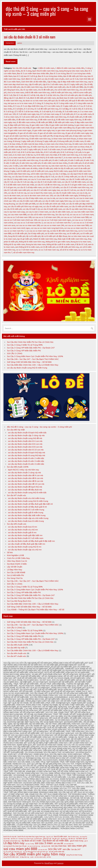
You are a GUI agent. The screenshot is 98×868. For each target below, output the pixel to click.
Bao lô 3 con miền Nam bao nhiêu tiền (33, 73)
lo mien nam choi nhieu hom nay (58, 144)
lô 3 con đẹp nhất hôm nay (32, 106)
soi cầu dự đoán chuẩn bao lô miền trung (26, 521)
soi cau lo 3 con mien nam (39, 179)
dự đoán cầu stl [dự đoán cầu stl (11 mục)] (82, 839)
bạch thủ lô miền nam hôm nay (45, 71)
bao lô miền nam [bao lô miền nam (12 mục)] (60, 837)
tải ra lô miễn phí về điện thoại (54, 236)
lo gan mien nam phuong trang (68, 130)
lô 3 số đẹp (64, 109)
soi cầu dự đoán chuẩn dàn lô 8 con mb (25, 447)
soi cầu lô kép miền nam (33, 198)
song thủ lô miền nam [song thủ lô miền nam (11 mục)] (11, 857)
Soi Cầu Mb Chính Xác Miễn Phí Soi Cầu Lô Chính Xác (30, 342)
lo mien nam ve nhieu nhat (78, 147)
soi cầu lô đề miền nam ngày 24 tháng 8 (71, 195)
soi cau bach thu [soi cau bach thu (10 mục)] (69, 844)
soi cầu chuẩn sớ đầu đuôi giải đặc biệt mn (27, 544)
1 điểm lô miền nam (46, 68)
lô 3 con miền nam (52, 106)
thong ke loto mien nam (36, 244)
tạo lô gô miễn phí (25, 239)
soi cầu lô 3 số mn (68, 190)
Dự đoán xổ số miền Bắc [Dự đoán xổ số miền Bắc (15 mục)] (56, 840)
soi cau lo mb (49, 198)
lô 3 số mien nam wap (49, 114)
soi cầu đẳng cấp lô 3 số (44, 177)
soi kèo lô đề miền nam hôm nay (64, 231)
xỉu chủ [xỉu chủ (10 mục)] (49, 857)
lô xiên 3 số (89, 160)
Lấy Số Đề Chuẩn (15, 567)
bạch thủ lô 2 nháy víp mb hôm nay (24, 470)
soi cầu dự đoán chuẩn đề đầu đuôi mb (25, 490)
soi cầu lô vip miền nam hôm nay (77, 209)
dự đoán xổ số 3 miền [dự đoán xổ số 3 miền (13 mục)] (32, 841)
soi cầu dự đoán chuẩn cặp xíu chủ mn (25, 550)
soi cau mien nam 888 (17, 215)
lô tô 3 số (16, 152)
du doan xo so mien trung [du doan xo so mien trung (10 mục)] (26, 839)
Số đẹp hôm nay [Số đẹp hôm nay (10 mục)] (25, 857)
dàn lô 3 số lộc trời (31, 95)
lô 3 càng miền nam (65, 103)
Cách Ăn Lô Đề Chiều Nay (18, 558)
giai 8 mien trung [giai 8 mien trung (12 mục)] (77, 841)
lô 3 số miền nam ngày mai (28, 114)
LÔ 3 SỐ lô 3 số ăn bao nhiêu (27, 112)
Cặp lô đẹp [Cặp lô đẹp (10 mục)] (7, 839)
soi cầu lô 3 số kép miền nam (29, 187)
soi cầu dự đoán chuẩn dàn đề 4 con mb (26, 475)
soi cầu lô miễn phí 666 (26, 204)
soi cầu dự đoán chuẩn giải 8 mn (22, 532)
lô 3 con (16, 106)
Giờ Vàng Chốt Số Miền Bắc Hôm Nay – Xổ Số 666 (29, 362)
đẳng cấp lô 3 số (11, 98)
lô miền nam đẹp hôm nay (19, 147)
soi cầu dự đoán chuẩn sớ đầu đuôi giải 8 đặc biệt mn (31, 541)
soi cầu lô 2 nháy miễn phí (66, 177)
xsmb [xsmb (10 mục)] (32, 857)
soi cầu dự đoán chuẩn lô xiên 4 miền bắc (26, 464)
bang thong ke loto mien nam (72, 71)
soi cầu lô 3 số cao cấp (24, 182)
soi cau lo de (82, 193)
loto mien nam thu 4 (77, 166)
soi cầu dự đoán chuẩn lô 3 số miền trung (26, 510)
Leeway (60, 863)
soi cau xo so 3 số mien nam (82, 215)
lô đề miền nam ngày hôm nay (69, 120)
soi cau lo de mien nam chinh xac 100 (37, 195)
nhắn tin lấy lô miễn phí (63, 168)
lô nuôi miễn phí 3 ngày (71, 149)
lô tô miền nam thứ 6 (36, 158)
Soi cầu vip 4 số (62, 215)
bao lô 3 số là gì (30, 76)
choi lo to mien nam (16, 92)
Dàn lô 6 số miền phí (69, 95)
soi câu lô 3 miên (58, 179)
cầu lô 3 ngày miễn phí (73, 84)
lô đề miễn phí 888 (44, 122)
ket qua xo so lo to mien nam (20, 103)
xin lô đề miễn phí (48, 247)
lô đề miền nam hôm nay (27, 120)
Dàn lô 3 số (18, 95)
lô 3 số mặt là (45, 112)
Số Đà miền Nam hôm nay (19, 174)
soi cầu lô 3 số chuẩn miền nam (48, 182)
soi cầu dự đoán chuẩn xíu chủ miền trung (26, 498)
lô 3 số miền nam (70, 112)
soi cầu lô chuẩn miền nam (64, 193)
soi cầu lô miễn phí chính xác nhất (51, 204)
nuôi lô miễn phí (23, 171)
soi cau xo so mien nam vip (38, 231)
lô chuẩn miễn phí (75, 117)
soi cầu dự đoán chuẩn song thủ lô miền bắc (27, 492)
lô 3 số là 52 (87, 109)
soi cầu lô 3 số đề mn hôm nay (48, 185)
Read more (11, 61)
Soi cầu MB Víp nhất (16, 430)
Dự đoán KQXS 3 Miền (17, 564)
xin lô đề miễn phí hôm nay (68, 247)
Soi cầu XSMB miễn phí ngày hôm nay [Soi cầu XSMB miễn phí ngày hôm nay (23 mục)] (34, 854)
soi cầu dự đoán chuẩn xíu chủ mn (23, 530)
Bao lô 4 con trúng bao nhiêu (50, 76)
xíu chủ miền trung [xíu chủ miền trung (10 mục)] (40, 857)
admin (20, 43)
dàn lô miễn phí (85, 95)
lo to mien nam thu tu (73, 158)
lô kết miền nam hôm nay (40, 139)
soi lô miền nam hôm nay (55, 233)
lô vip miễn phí (45, 160)
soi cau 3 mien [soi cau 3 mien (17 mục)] (44, 843)
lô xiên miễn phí (75, 163)
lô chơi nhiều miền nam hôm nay (53, 117)
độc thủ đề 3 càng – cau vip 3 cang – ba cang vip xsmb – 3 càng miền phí (47, 11)
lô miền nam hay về (39, 147)
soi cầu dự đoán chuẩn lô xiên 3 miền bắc (26, 461)
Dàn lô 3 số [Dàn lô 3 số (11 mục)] (47, 839)
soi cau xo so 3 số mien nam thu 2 (28, 223)
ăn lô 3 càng (26, 71)
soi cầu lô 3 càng (85, 177)
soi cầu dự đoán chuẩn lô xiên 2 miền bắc (26, 458)
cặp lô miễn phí (35, 84)
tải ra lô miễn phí (33, 236)
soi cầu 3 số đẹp (59, 174)
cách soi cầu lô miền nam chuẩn (51, 79)
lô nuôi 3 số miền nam (51, 149)
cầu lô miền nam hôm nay (32, 87)
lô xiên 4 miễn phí (11, 163)
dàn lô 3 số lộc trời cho (50, 95)
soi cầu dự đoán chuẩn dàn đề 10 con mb (26, 484)
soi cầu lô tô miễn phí (13, 209)
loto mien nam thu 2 (60, 166)
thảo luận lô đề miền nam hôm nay (72, 239)
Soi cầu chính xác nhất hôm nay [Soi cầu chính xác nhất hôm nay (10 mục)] (13, 852)
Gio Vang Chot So (15, 578)
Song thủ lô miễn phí (17, 236)
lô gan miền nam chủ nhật (19, 128)
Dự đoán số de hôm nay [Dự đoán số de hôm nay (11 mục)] (12, 841)
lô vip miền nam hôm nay (28, 160)
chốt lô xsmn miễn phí (82, 92)
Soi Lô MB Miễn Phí (15, 575)
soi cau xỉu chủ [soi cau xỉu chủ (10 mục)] (43, 850)
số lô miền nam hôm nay (41, 174)
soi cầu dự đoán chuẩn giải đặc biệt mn (25, 535)
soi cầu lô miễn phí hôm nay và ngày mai (25, 206)
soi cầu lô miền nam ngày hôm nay (57, 201)
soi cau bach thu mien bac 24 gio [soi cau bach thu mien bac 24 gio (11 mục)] (15, 846)
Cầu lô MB (88, 84)
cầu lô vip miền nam (28, 90)
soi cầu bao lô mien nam (22, 177)
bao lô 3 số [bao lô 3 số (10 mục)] (50, 837)
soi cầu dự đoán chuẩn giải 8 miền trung (26, 512)
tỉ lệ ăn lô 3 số (81, 244)
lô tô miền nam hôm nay (68, 155)
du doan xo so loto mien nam (35, 101)
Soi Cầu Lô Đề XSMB (16, 572)
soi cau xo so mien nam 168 (28, 225)
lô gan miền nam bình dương (61, 125)
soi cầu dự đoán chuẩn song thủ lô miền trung (27, 368)
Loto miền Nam (26, 166)
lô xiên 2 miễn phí (60, 160)
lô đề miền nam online (26, 122)
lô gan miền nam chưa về (41, 128)
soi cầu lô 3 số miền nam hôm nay (75, 187)
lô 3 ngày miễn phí (68, 106)
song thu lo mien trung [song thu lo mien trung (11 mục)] (74, 855)
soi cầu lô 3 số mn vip (17, 193)
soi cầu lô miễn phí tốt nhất (80, 206)
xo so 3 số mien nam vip (49, 250)
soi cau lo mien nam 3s (66, 198)
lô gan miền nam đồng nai (64, 128)
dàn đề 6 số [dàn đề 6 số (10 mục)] (64, 839)
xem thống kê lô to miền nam (27, 247)
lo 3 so (80, 106)
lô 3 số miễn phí (66, 114)
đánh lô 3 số (24, 98)
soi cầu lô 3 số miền (51, 187)
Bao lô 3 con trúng (58, 73)
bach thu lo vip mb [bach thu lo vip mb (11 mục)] (10, 837)
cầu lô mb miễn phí (12, 87)
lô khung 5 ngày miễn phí (46, 141)
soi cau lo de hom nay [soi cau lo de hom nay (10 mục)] (34, 846)
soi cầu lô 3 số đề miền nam (74, 182)
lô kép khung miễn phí (63, 136)
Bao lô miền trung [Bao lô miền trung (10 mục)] (73, 837)
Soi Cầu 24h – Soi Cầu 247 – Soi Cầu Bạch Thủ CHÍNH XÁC (33, 359)
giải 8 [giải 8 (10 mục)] (86, 841)
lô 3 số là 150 (75, 109)
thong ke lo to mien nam (81, 242)
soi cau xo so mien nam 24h (52, 225)
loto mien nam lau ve (42, 166)
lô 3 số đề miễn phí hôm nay (46, 109)
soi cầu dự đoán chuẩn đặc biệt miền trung (27, 515)
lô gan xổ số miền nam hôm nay (51, 133)
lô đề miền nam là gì (47, 120)
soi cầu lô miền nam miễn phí (29, 201)
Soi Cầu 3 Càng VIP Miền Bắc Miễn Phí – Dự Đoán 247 (31, 348)
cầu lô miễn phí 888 (74, 87)
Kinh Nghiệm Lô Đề (15, 555)
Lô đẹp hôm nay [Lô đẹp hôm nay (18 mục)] (14, 843)
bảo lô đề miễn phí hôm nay (75, 76)
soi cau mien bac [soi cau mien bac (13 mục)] (59, 846)
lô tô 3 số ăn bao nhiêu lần (32, 152)
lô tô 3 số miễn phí (52, 152)
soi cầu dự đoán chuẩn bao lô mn (23, 527)
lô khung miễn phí (65, 141)
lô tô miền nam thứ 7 (54, 158)
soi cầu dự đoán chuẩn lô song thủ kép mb (27, 455)
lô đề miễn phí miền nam (63, 122)
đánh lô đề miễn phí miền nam (43, 98)
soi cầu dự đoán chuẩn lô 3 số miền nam (30, 37)
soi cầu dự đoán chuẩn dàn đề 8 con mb (26, 481)
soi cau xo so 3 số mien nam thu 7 (58, 223)
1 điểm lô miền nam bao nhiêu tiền (70, 68)
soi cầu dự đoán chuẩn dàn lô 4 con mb (25, 441)
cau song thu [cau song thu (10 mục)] (83, 837)
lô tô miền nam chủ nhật (47, 155)
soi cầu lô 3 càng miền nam (15, 179)
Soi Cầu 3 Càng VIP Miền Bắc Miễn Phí (24, 351)
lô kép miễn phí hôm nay (18, 139)
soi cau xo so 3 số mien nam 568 (75, 217)
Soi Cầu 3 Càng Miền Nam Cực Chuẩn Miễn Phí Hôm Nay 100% (35, 356)
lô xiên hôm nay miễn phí (30, 163)
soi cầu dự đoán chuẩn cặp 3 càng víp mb (26, 435)
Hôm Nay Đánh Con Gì (17, 561)
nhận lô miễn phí (46, 168)
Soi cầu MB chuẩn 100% (18, 467)
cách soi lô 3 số (72, 79)
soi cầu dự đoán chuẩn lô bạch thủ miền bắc (27, 433)
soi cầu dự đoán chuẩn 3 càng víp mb (24, 472)
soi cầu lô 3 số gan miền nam (74, 185)
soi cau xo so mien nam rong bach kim (47, 228)
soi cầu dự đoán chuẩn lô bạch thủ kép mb (27, 452)
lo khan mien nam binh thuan (64, 139)
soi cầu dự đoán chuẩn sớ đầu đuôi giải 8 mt (27, 507)
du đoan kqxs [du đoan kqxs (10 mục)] (38, 839)
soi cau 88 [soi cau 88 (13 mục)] (58, 843)
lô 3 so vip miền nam (83, 114)
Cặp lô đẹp (52, 82)
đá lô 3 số (8, 95)
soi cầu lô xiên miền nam (60, 212)
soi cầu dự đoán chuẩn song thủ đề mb (25, 438)
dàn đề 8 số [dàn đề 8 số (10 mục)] (72, 839)
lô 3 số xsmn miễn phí (29, 117)
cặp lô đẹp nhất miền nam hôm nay (72, 82)
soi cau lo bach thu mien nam (40, 193)
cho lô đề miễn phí (46, 90)
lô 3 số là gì (9, 112)
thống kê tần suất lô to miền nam (60, 244)
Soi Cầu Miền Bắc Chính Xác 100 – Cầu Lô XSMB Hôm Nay (33, 365)
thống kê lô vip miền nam (14, 244)
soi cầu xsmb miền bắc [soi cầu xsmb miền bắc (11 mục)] (57, 852)
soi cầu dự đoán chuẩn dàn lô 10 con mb (26, 450)
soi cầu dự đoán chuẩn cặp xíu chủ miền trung (28, 518)
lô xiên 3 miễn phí (76, 160)
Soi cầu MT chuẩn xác (17, 495)
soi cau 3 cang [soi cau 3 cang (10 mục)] (30, 844)
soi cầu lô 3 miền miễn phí (77, 179)
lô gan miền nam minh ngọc (20, 130)
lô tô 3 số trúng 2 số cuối (71, 152)
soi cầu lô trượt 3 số (31, 209)
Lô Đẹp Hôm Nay (15, 570)
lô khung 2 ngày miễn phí (23, 141)
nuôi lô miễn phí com (39, 171)
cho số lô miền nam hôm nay (66, 90)
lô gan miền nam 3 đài (39, 125)
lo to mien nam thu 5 (18, 158)
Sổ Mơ (10, 552)
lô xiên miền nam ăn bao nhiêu (54, 163)
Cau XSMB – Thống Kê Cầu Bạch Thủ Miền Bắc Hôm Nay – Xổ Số (36, 610)
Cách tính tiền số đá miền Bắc (34, 82)
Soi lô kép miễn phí (36, 233)
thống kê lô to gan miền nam (58, 242)
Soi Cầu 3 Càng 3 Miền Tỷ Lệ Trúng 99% (25, 345)
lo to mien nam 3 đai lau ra (24, 155)
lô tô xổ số (12, 160)
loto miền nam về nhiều (28, 168)
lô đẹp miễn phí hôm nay (18, 125)
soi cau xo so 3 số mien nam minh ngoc (55, 220)
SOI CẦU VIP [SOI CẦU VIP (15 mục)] (55, 849)
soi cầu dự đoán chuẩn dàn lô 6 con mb (25, 444)
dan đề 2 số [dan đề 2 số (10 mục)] (14, 839)
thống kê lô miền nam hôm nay (32, 242)
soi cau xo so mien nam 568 (77, 225)
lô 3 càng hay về (49, 103)
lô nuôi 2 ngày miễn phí (31, 149)
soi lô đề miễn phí (20, 233)
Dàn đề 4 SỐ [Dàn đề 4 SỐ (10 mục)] (56, 839)
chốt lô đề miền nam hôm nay (37, 92)
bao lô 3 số (18, 76)
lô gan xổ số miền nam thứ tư (16, 136)
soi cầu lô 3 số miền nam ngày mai (45, 190)
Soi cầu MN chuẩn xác (22, 68)
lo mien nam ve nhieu (57, 147)
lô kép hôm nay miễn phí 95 (41, 136)
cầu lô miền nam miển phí (54, 87)
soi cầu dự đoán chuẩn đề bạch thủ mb (25, 487)
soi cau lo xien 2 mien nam (37, 212)
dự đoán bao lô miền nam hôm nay (71, 98)
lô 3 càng (37, 103)
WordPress (49, 863)
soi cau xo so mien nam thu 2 (77, 228)
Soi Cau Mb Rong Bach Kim (19, 601)
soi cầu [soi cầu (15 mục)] (66, 849)
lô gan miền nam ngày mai (43, 130)
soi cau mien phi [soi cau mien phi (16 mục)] (77, 846)
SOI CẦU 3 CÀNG (15, 353)
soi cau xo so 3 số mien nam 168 (18, 217)
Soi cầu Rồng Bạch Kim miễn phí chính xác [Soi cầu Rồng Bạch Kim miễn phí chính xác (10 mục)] (35, 852)
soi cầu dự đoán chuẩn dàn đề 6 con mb (26, 478)
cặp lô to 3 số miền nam (53, 84)
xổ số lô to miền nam (69, 250)
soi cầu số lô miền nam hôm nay (41, 215)
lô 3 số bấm (18, 109)
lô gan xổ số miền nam (27, 133)
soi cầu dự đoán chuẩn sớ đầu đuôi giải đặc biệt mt (30, 504)
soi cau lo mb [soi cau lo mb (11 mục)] (46, 846)
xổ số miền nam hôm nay (24, 252)
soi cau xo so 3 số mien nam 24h (46, 217)
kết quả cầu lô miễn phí (58, 101)
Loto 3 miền (13, 166)
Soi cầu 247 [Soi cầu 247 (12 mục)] (76, 850)
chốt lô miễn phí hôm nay (61, 92)
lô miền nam (78, 141)
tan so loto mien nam (77, 236)
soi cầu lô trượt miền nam (51, 209)
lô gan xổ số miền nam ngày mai (79, 133)
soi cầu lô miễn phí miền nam (56, 206)
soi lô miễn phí (73, 233)
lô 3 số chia (29, 109)
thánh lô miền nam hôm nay (45, 239)
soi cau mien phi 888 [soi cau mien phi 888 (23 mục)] (20, 849)
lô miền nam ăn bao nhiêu (32, 144)
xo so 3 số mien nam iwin (27, 250)
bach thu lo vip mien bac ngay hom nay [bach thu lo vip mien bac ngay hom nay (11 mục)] (31, 837)
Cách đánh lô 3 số (28, 79)
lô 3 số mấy (57, 112)
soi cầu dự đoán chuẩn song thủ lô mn (25, 547)
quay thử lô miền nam (58, 171)
